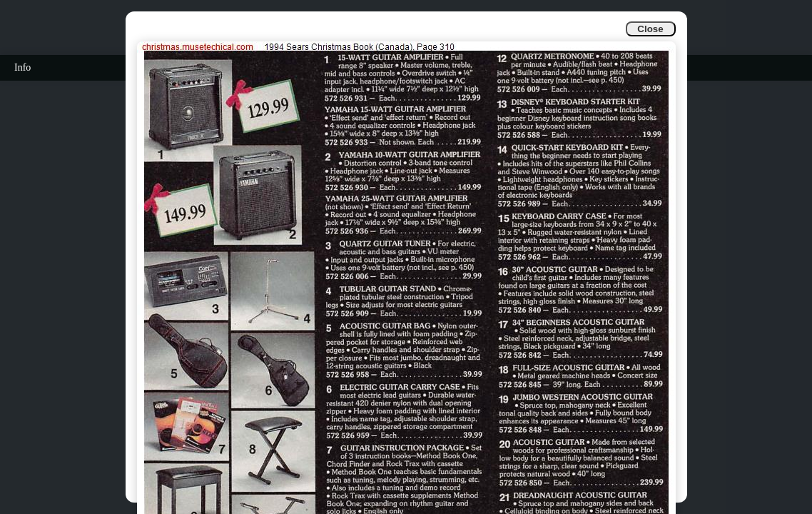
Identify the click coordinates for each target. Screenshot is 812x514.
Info (22, 67)
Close (650, 29)
